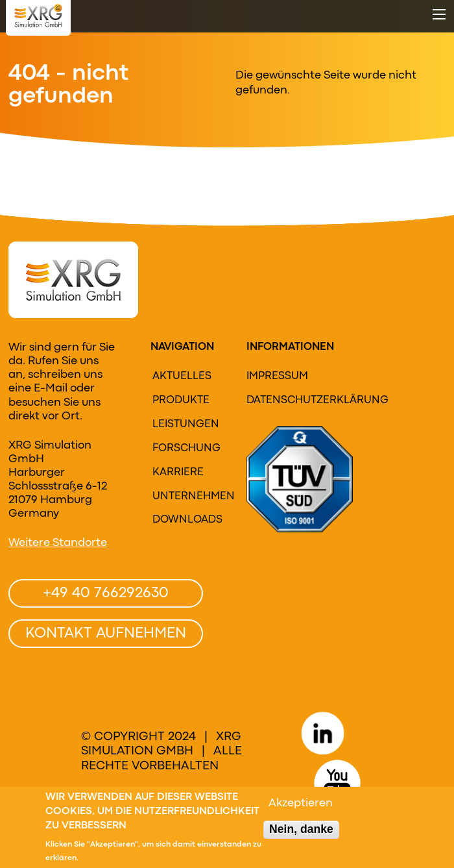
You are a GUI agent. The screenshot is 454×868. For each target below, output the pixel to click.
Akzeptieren (301, 807)
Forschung (186, 449)
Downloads (187, 520)
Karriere (178, 473)
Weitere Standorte (58, 543)
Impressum (277, 377)
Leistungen (186, 425)
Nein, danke (301, 832)
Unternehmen (188, 497)
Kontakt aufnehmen (106, 634)
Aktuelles (182, 377)
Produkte (181, 401)
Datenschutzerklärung (288, 401)
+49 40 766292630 (106, 593)
